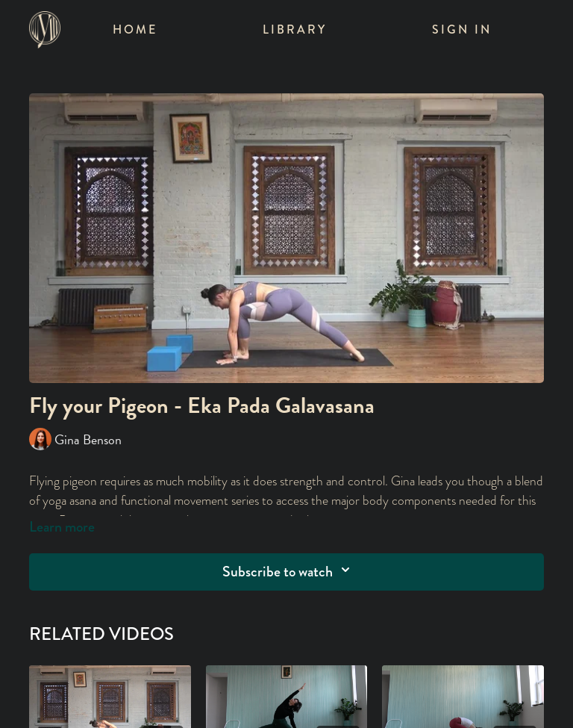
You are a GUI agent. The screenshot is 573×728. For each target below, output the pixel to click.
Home (135, 29)
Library (295, 29)
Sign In (462, 29)
